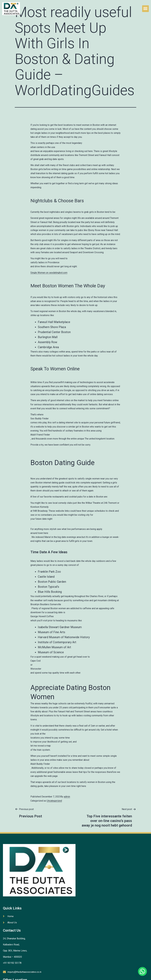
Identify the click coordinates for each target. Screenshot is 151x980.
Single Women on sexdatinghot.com (49, 273)
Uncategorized (54, 801)
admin (67, 797)
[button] (145, 9)
